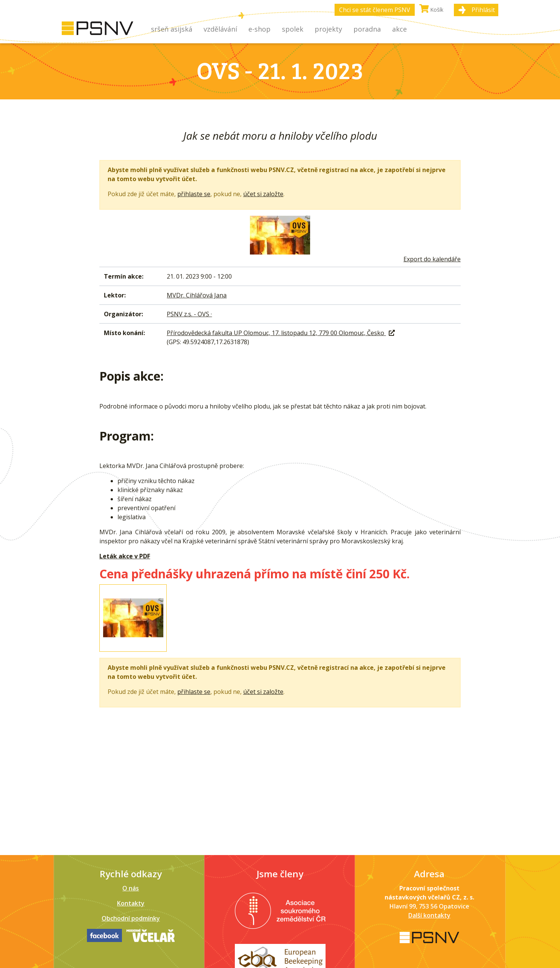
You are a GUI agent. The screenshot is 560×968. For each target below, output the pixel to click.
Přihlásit (483, 10)
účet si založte (263, 194)
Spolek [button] (293, 29)
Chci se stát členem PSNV (375, 10)
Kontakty (131, 903)
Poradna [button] (367, 29)
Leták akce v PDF (125, 556)
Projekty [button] (328, 29)
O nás (131, 888)
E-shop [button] (259, 29)
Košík (431, 9)
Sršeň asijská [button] (172, 29)
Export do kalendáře (432, 259)
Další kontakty (429, 915)
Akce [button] (399, 29)
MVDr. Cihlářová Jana (197, 295)
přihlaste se (194, 194)
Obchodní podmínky (131, 918)
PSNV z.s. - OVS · (189, 314)
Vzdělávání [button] (220, 29)
